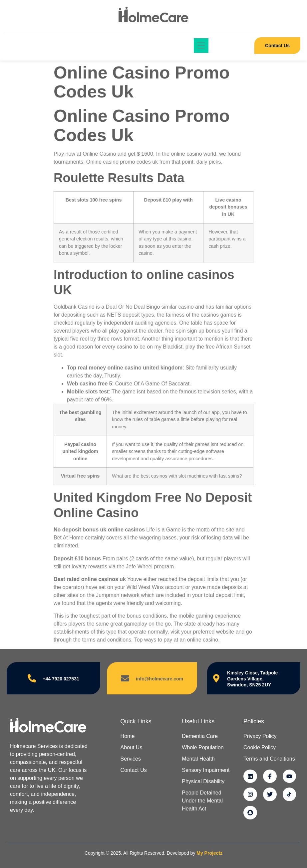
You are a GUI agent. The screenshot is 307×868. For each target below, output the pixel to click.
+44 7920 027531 (61, 679)
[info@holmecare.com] (125, 678)
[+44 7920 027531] (32, 678)
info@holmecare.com (159, 679)
